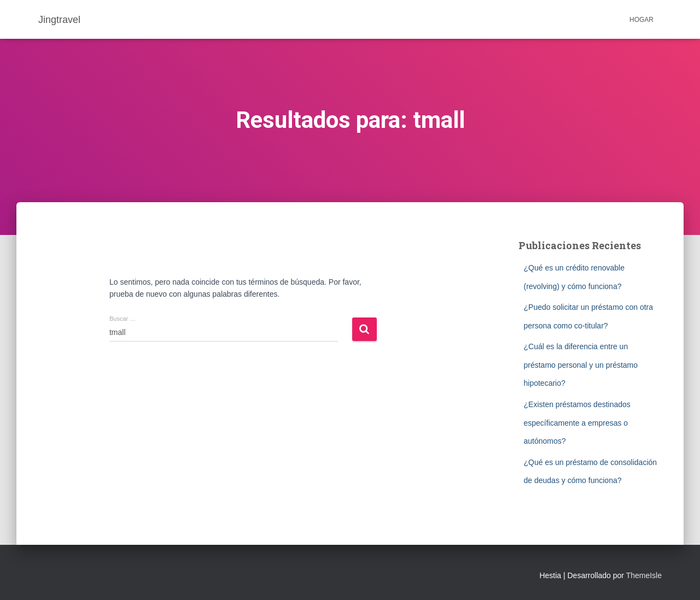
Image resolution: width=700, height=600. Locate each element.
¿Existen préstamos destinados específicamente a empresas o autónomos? (577, 423)
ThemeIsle (644, 575)
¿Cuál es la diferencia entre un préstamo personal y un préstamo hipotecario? (581, 365)
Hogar (641, 20)
